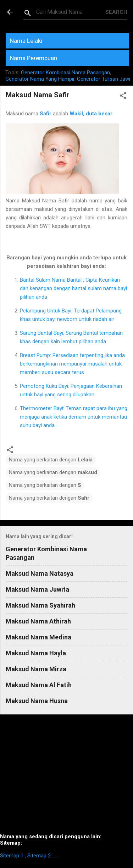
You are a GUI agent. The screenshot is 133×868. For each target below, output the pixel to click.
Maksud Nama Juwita (37, 589)
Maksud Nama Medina (38, 637)
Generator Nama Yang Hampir (40, 79)
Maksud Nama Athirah (38, 621)
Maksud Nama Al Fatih (39, 685)
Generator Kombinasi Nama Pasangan (65, 73)
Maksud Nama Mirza (36, 669)
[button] (123, 97)
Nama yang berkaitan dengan (51, 460)
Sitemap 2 (39, 856)
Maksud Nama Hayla (36, 653)
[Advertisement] (66, 777)
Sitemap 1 (12, 856)
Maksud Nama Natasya (40, 573)
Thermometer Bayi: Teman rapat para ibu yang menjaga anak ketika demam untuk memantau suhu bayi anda (74, 417)
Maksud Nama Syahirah (40, 605)
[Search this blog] (71, 12)
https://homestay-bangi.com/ (56, 857)
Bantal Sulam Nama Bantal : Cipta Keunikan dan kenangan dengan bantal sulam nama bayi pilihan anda (73, 288)
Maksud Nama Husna (37, 701)
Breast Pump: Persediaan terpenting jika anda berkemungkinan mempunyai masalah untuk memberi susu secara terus (72, 364)
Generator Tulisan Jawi (104, 79)
